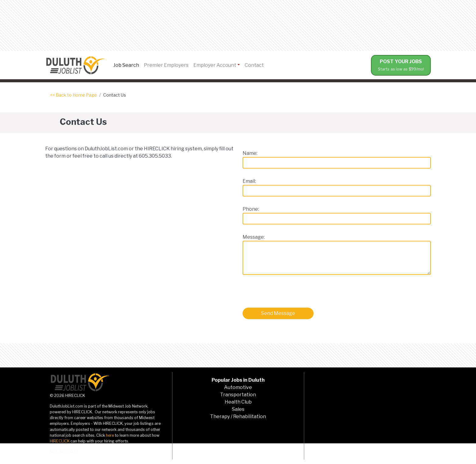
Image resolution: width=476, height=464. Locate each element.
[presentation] (289, 291)
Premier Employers (166, 65)
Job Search (127, 65)
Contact (254, 65)
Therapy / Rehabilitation (238, 416)
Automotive (238, 387)
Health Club (238, 402)
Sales (238, 409)
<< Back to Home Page (73, 95)
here (110, 435)
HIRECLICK (60, 441)
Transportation (238, 395)
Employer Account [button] (215, 65)
